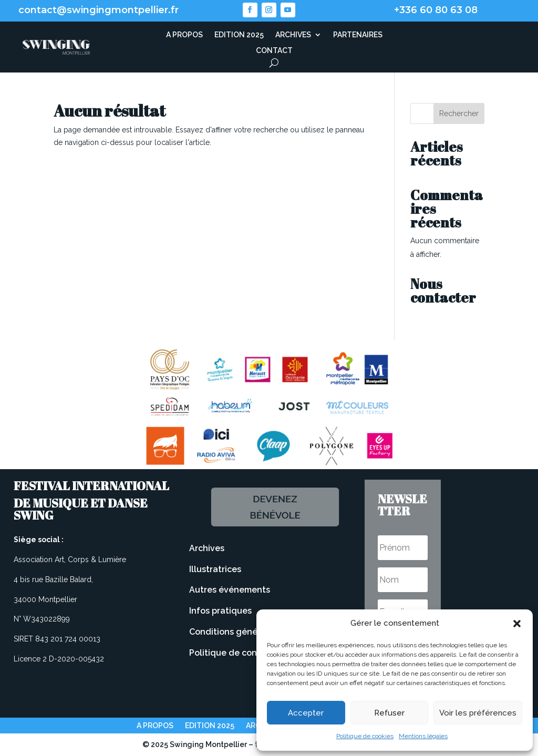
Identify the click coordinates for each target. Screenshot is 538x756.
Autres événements (230, 590)
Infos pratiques (220, 611)
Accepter (306, 713)
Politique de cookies (365, 736)
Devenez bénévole (274, 507)
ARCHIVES (293, 35)
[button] (517, 624)
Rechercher (459, 113)
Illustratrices (215, 569)
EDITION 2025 (239, 35)
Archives (207, 548)
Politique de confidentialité (246, 653)
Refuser (389, 713)
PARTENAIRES (358, 35)
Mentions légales (423, 736)
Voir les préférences (478, 713)
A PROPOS (184, 35)
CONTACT (274, 51)
